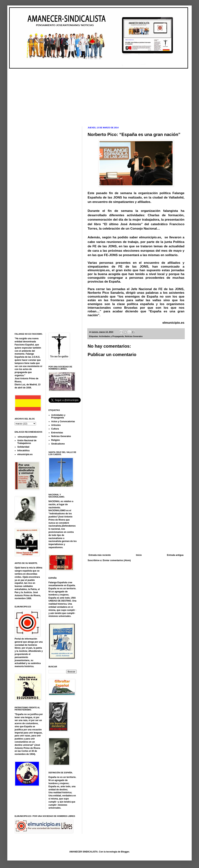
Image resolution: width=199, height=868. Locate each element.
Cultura (55, 429)
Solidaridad (23, 447)
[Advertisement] (68, 94)
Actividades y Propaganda (111, 336)
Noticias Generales (134, 336)
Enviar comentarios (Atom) (117, 560)
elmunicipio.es (173, 323)
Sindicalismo (58, 444)
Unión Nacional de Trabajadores (27, 442)
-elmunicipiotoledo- (27, 437)
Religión (56, 440)
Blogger (125, 852)
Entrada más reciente (100, 555)
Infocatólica (23, 451)
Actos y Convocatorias (63, 421)
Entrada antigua (175, 555)
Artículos (56, 425)
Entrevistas (57, 433)
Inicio (139, 555)
